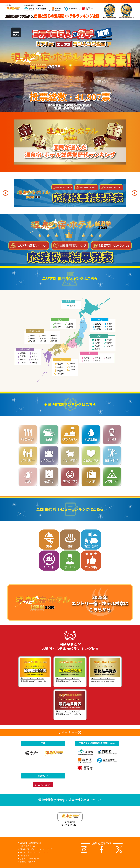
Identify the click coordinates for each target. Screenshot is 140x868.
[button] (5, 193)
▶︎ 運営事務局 (23, 856)
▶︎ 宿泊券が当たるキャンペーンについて (35, 849)
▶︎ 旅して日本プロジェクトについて (33, 852)
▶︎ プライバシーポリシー (28, 859)
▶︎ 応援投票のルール (26, 846)
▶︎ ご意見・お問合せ (26, 862)
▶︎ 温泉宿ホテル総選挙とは (29, 843)
